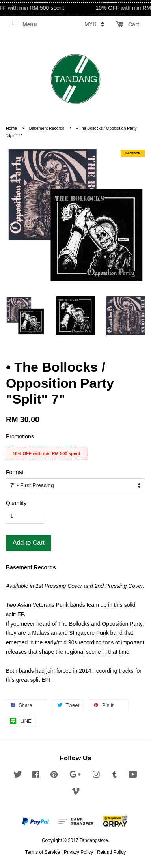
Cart (128, 24)
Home (11, 128)
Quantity (16, 503)
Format (15, 472)
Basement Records (47, 128)
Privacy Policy (78, 852)
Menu (24, 24)
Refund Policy (111, 852)
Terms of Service (43, 852)
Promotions (20, 436)
